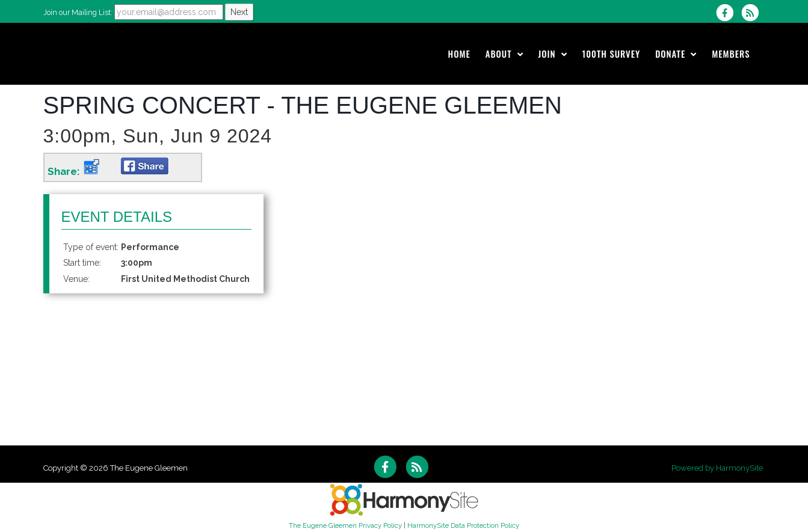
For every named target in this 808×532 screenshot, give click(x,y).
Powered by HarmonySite (717, 468)
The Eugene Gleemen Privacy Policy (345, 525)
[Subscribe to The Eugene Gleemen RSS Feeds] (753, 13)
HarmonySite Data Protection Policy (463, 525)
